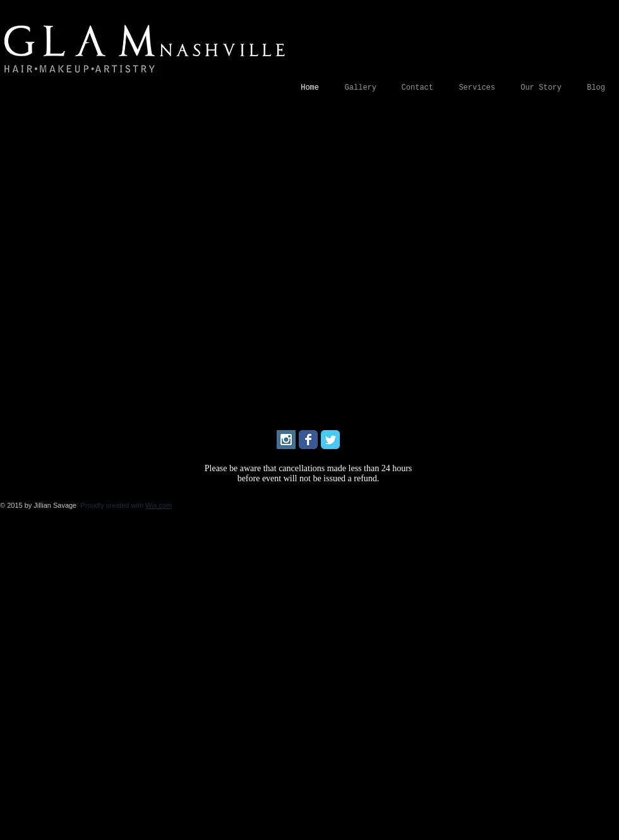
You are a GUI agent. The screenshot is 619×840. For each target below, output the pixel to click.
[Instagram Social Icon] (286, 440)
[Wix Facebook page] (308, 440)
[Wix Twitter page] (330, 440)
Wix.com (159, 505)
